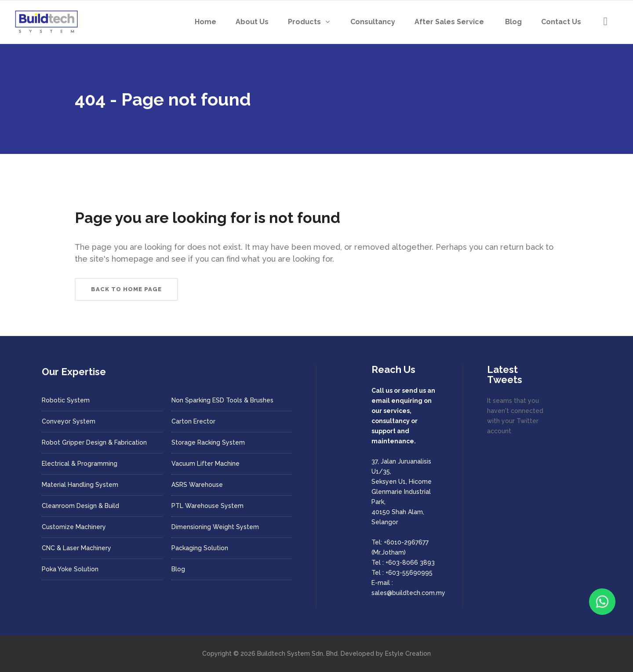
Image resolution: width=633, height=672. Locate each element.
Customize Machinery (74, 527)
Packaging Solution (200, 548)
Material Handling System (80, 485)
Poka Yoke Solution (70, 569)
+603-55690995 (409, 573)
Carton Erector (193, 421)
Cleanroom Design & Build (80, 506)
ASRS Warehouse (197, 485)
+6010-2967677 (406, 542)
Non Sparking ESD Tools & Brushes (222, 400)
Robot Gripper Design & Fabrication (94, 442)
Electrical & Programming (80, 464)
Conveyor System (69, 421)
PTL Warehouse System (207, 506)
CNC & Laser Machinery (76, 548)
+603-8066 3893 (410, 562)
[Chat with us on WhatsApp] (602, 602)
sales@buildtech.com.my (408, 593)
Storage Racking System (208, 442)
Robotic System (66, 400)
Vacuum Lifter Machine (206, 464)
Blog (178, 569)
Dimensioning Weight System (215, 527)
